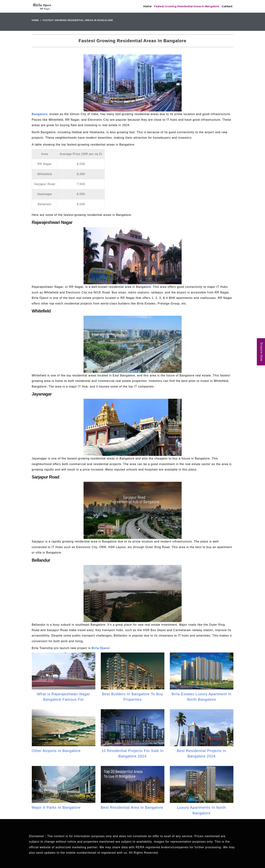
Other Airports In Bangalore (56, 751)
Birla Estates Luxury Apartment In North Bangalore (202, 697)
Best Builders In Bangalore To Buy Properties (132, 697)
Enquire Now (261, 352)
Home (147, 6)
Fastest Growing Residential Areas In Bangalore (187, 6)
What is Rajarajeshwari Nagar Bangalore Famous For (63, 697)
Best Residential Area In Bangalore (132, 807)
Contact (227, 6)
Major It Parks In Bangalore (56, 807)
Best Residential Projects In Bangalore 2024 (202, 753)
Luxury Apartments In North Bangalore (202, 810)
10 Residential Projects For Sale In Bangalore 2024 (132, 753)
